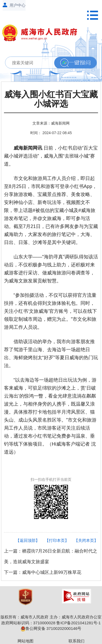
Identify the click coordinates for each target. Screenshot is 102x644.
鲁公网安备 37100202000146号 (51, 628)
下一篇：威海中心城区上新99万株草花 (43, 572)
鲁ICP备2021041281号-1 (78, 623)
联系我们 (76, 641)
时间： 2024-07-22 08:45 (51, 133)
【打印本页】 (57, 540)
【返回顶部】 (28, 540)
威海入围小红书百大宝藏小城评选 (51, 99)
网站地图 (25, 641)
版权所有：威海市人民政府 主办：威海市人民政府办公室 (51, 617)
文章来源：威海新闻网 (51, 123)
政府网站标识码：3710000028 (28, 623)
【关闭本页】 (86, 540)
